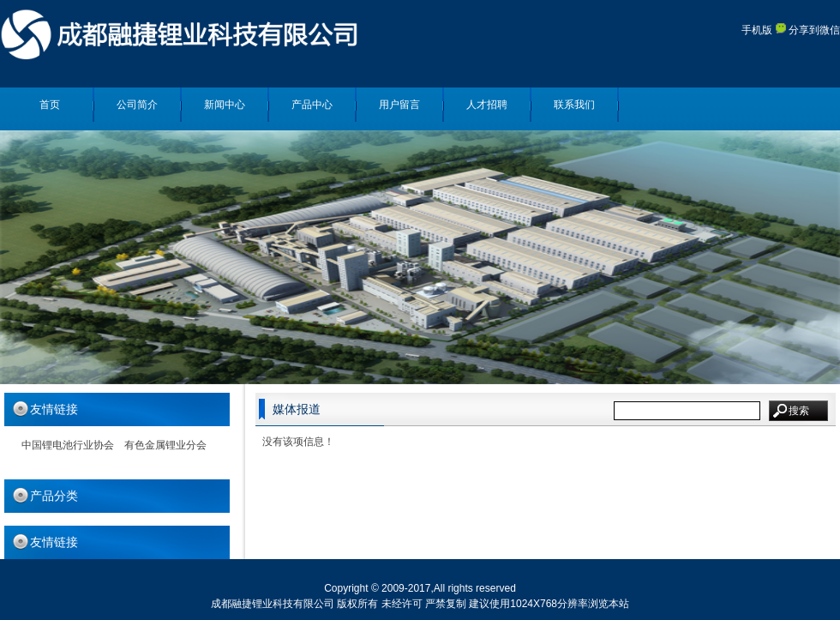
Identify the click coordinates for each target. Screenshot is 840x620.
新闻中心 (225, 105)
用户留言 (399, 105)
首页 (50, 105)
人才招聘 (487, 105)
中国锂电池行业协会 (68, 445)
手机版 (757, 30)
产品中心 (312, 105)
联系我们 (574, 105)
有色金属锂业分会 (165, 445)
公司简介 (137, 105)
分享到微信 (808, 30)
